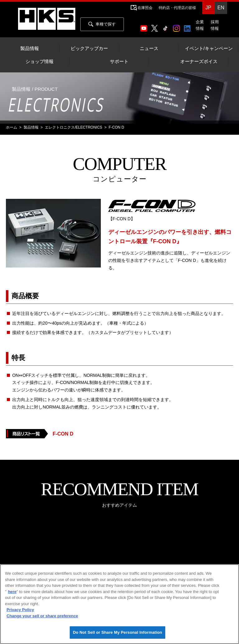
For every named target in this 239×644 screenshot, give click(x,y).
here (12, 592)
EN (221, 8)
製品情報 (30, 48)
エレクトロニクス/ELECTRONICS (74, 127)
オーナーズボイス (199, 62)
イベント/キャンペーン (209, 48)
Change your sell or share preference (42, 616)
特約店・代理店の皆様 (177, 8)
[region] (119, 604)
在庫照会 (145, 8)
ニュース (149, 48)
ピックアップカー (89, 48)
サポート (119, 62)
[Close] (229, 574)
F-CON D (63, 434)
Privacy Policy (20, 610)
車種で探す (102, 24)
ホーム (12, 127)
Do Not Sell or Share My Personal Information (117, 632)
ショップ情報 (40, 62)
